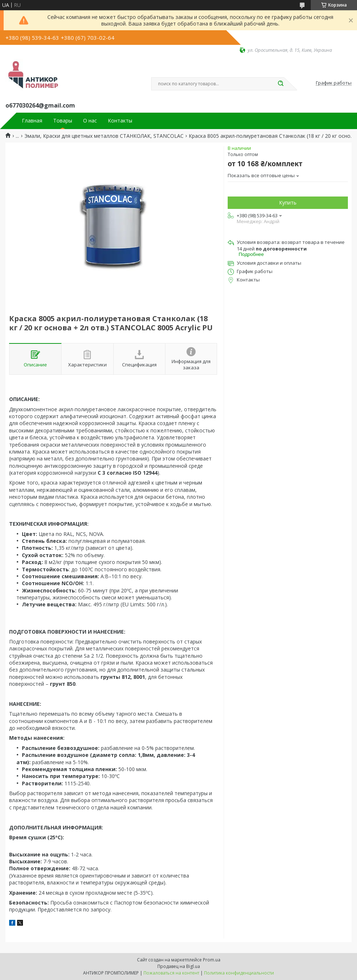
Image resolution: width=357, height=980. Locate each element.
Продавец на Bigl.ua (179, 966)
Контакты (120, 121)
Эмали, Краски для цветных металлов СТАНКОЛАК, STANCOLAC (104, 136)
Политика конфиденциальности (239, 973)
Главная (32, 121)
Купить (288, 203)
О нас (90, 121)
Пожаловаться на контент (171, 973)
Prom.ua (212, 960)
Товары (63, 121)
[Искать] (280, 84)
